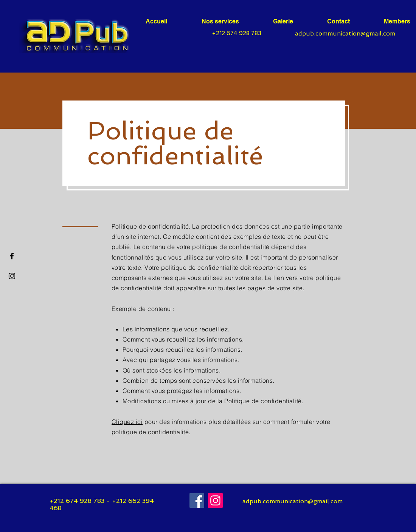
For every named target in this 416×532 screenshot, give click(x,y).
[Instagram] (215, 500)
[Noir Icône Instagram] (12, 276)
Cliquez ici (127, 422)
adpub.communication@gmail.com (345, 33)
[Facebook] (12, 256)
